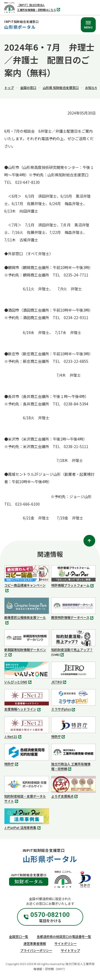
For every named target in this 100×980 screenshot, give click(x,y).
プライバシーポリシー (36, 950)
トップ (9, 88)
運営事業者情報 (35, 943)
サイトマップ (70, 950)
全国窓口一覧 (19, 936)
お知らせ (91, 88)
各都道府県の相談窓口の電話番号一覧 (64, 936)
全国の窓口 (28, 88)
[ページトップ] (89, 541)
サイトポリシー (66, 943)
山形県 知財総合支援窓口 (61, 88)
